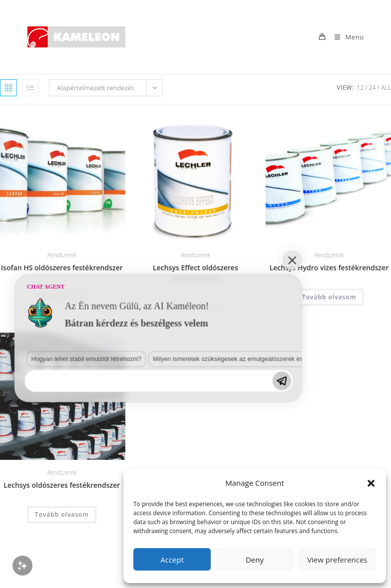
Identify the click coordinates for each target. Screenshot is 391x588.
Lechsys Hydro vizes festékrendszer (329, 268)
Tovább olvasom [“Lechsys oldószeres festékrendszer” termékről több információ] (62, 514)
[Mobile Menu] (346, 37)
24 (373, 88)
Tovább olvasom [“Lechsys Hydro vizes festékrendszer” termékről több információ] (329, 297)
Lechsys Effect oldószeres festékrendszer (195, 273)
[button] (371, 483)
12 (361, 88)
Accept (172, 560)
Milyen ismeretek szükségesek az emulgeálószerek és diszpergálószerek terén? (140, 474)
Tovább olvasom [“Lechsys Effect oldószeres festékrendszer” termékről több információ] (195, 307)
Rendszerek (62, 255)
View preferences (337, 560)
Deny (255, 560)
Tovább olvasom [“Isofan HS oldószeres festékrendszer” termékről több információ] (62, 297)
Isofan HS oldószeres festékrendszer (62, 268)
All (386, 88)
